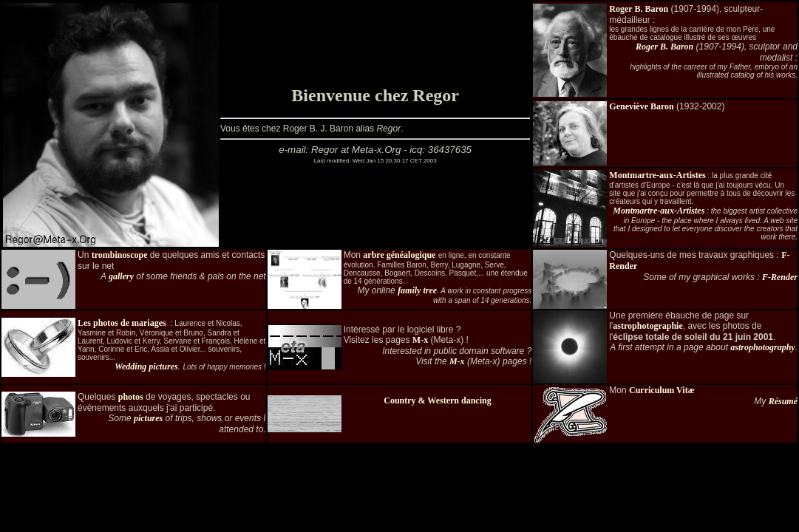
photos (131, 397)
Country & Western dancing (437, 400)
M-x (420, 340)
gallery (121, 276)
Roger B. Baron (639, 9)
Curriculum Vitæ (662, 390)
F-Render (780, 277)
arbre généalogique (399, 255)
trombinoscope (120, 255)
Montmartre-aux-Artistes (657, 175)
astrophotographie (647, 326)
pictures (148, 418)
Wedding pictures (146, 366)
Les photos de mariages (122, 323)
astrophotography (762, 347)
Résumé (783, 401)
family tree (417, 290)
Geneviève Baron (641, 106)
